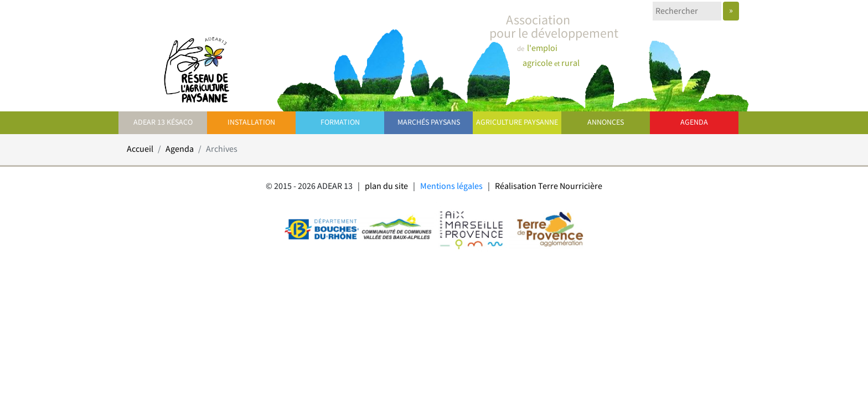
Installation (251, 122)
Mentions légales (451, 186)
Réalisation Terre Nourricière (549, 186)
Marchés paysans (429, 122)
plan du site (386, 186)
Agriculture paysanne (517, 122)
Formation (340, 122)
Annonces (606, 122)
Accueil (140, 149)
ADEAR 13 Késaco (163, 122)
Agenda (694, 122)
